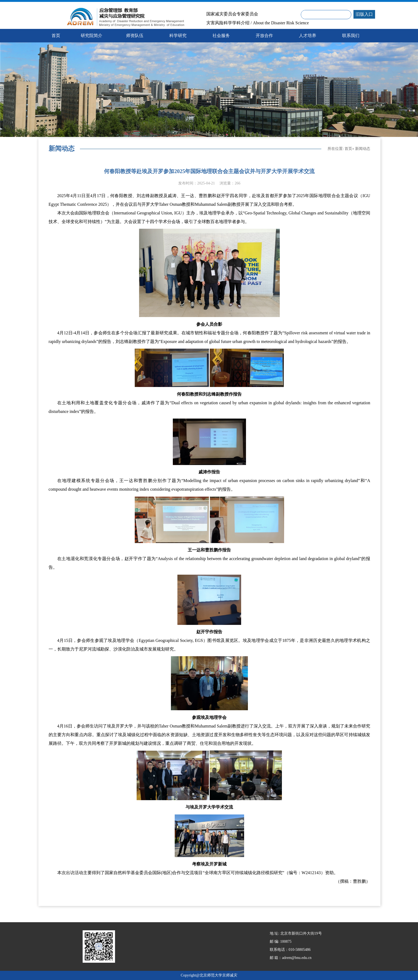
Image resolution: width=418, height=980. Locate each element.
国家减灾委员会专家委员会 (232, 14)
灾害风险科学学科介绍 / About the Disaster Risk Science (258, 23)
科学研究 (178, 36)
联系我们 (351, 36)
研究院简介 (92, 36)
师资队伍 (135, 36)
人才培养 (308, 36)
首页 (348, 149)
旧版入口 (364, 14)
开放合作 (264, 36)
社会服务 (221, 36)
